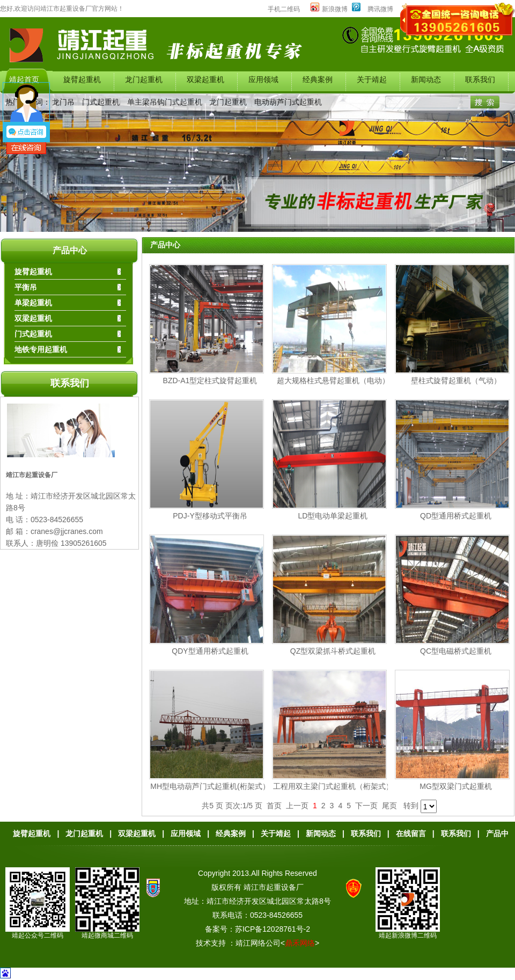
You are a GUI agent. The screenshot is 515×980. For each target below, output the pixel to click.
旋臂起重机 (32, 833)
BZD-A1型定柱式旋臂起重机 (210, 381)
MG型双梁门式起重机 (456, 786)
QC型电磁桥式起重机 (456, 651)
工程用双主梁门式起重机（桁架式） (333, 786)
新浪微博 (329, 9)
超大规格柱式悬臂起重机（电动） (333, 381)
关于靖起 (276, 833)
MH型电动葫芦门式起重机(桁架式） (210, 786)
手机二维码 (284, 9)
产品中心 (70, 250)
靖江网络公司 (258, 943)
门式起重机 (101, 102)
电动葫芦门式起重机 (288, 102)
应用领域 (186, 833)
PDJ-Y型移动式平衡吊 (210, 516)
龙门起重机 (228, 102)
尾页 (389, 806)
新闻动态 (321, 833)
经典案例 (231, 833)
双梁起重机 (137, 833)
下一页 (366, 806)
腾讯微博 (380, 9)
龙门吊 (63, 102)
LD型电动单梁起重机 (333, 516)
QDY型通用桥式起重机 (210, 651)
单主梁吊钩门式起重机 (165, 102)
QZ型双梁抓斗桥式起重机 (333, 651)
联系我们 (70, 383)
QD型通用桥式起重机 (456, 516)
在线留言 (411, 833)
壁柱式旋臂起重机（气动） (456, 381)
